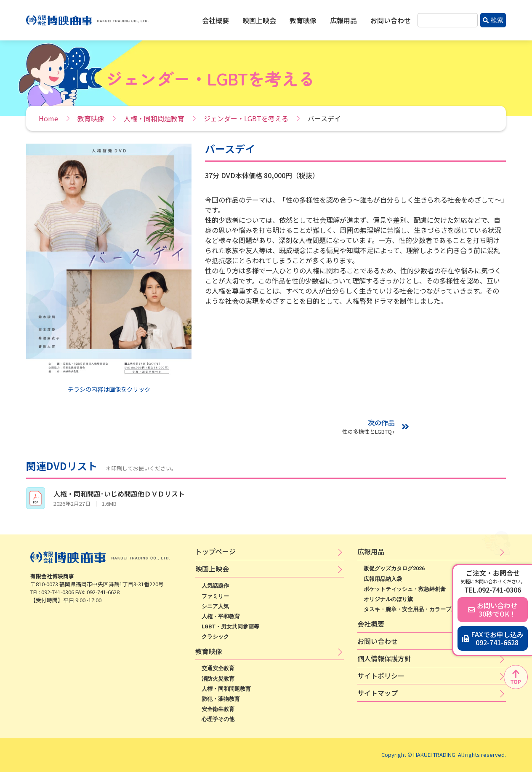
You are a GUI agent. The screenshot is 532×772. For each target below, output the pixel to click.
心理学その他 (218, 719)
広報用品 (343, 20)
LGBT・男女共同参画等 (230, 626)
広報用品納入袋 (383, 579)
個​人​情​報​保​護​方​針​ (384, 658)
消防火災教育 (218, 679)
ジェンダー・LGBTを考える (246, 118)
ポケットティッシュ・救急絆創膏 (405, 589)
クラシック (215, 637)
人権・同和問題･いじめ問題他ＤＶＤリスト (119, 494)
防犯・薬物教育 (221, 699)
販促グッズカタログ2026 (394, 568)
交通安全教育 (218, 668)
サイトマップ (378, 693)
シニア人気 (215, 606)
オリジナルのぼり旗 (388, 599)
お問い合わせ (391, 20)
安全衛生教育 (218, 709)
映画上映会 (259, 20)
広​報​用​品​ (371, 551)
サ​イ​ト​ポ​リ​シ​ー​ (381, 676)
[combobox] (448, 20)
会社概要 (215, 20)
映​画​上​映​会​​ (212, 569)
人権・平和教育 (221, 616)
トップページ (215, 551)
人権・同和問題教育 (154, 118)
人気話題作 (215, 586)
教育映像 (303, 20)
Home (48, 118)
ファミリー (215, 596)
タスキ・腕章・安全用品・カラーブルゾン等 (418, 609)
